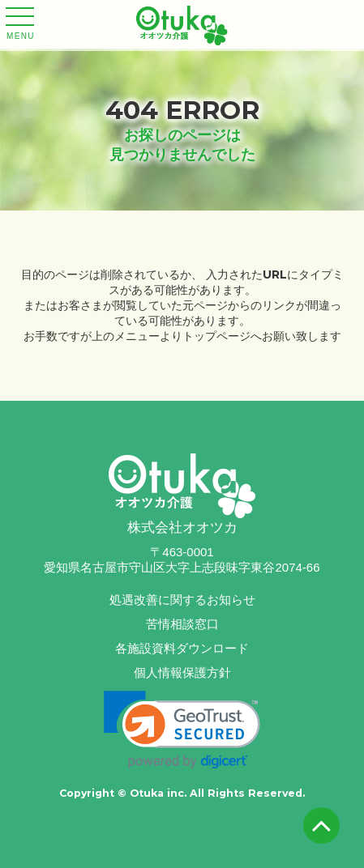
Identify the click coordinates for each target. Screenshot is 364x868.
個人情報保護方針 (182, 672)
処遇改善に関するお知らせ (182, 600)
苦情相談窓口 (182, 624)
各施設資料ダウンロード (182, 648)
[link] (182, 730)
